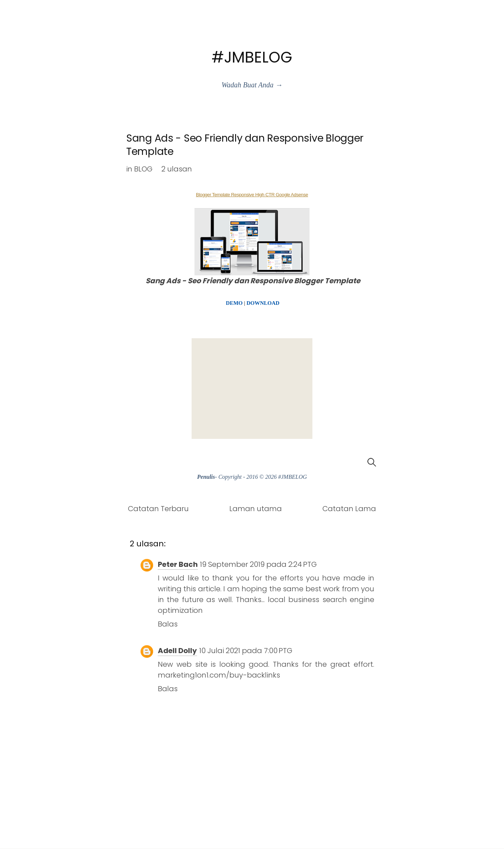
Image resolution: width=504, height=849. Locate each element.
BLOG (143, 169)
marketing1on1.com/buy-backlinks (219, 675)
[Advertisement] (252, 389)
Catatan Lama (349, 509)
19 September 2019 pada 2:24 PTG (258, 564)
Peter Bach (178, 564)
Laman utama (256, 509)
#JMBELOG (252, 57)
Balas (168, 624)
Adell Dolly (177, 651)
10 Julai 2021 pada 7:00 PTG (246, 651)
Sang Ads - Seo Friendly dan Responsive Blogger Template (245, 145)
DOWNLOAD (263, 303)
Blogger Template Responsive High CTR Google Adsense (252, 195)
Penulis (206, 477)
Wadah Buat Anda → (252, 85)
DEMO (234, 303)
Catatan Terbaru (158, 509)
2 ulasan (177, 169)
